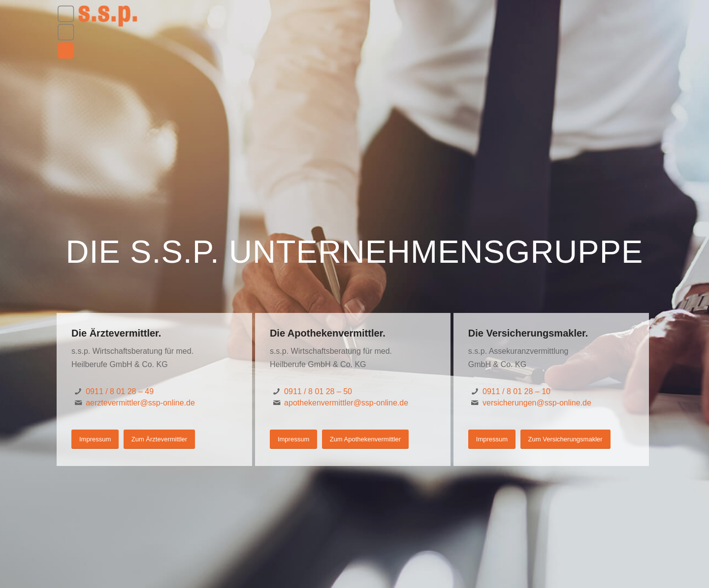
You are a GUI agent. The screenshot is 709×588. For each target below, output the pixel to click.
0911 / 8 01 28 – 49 (120, 391)
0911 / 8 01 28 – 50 (318, 391)
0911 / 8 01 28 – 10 (516, 391)
